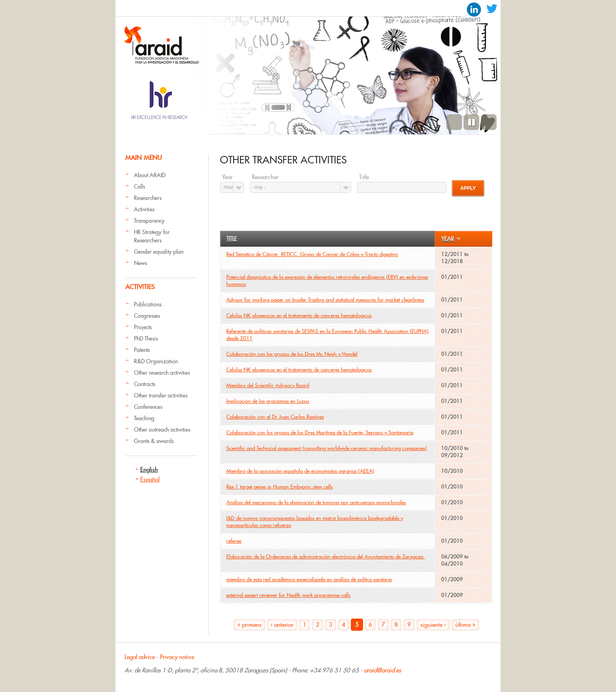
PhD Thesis (146, 339)
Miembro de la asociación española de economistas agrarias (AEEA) (300, 471)
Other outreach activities (162, 430)
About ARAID (150, 175)
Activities (144, 209)
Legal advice (140, 657)
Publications (148, 304)
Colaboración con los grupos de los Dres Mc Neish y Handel (292, 354)
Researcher (265, 177)
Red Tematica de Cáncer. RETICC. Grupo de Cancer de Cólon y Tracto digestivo (312, 254)
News (140, 263)
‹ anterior (282, 625)
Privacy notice (177, 657)
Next (489, 122)
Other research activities (162, 373)
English (149, 470)
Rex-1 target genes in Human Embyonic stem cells (280, 487)
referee (234, 541)
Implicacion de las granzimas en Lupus (268, 401)
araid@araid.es (382, 670)
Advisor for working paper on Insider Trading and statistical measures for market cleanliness (325, 300)
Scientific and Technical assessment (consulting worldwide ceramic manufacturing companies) (326, 448)
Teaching (144, 418)
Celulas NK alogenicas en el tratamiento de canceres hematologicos (299, 316)
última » (465, 625)
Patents (142, 350)
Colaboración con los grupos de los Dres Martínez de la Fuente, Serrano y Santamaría (320, 433)
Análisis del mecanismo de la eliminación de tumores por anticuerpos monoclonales (316, 503)
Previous (454, 122)
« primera (249, 625)
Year (227, 177)
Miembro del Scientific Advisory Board (268, 385)
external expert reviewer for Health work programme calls (288, 595)
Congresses (147, 316)
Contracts (145, 384)
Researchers (148, 198)
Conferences (148, 407)
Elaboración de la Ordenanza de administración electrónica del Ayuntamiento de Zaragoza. (325, 557)
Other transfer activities (161, 395)
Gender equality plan (159, 252)
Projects (143, 327)
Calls (139, 187)
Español (150, 479)
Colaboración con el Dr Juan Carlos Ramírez (275, 417)
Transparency (149, 221)
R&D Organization (156, 361)
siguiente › (433, 625)
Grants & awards (154, 441)
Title (364, 177)
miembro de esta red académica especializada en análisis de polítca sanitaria (309, 579)
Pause (471, 122)
